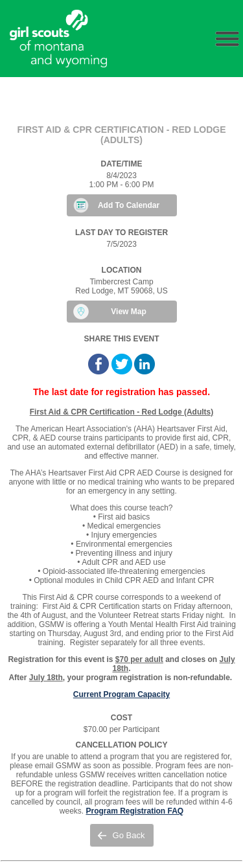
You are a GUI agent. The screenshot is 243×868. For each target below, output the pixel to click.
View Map (128, 312)
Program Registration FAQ (134, 811)
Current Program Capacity (121, 694)
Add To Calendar (129, 205)
